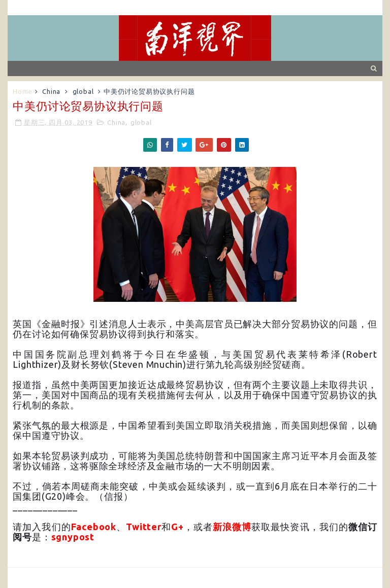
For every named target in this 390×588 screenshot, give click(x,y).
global (83, 91)
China (51, 91)
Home (22, 91)
